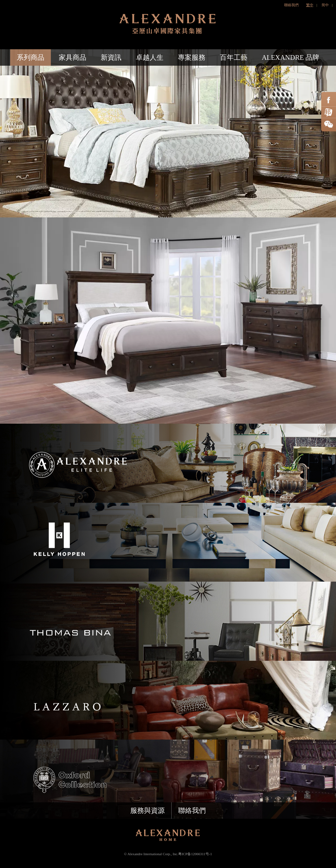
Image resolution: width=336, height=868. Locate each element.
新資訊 (111, 57)
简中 (325, 5)
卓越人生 (150, 57)
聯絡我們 (291, 5)
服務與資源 (147, 811)
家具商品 (73, 57)
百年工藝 (234, 57)
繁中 (310, 5)
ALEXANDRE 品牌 (291, 57)
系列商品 (31, 57)
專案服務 (192, 57)
